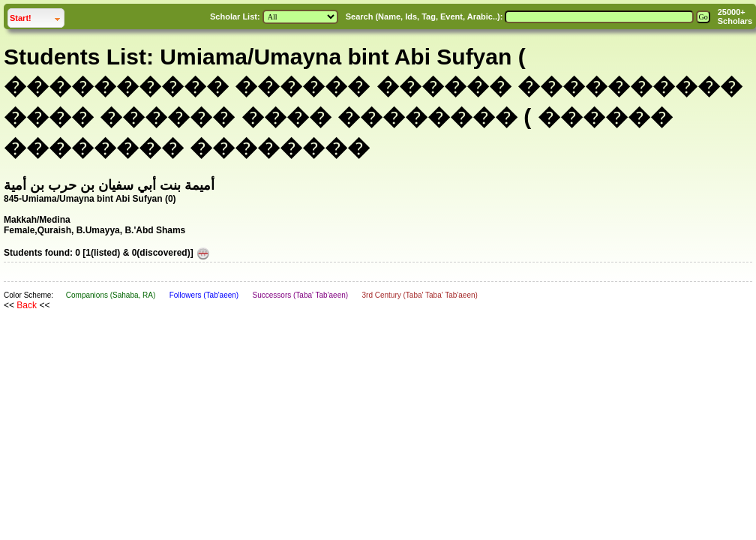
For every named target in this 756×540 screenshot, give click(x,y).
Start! (37, 16)
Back (27, 305)
